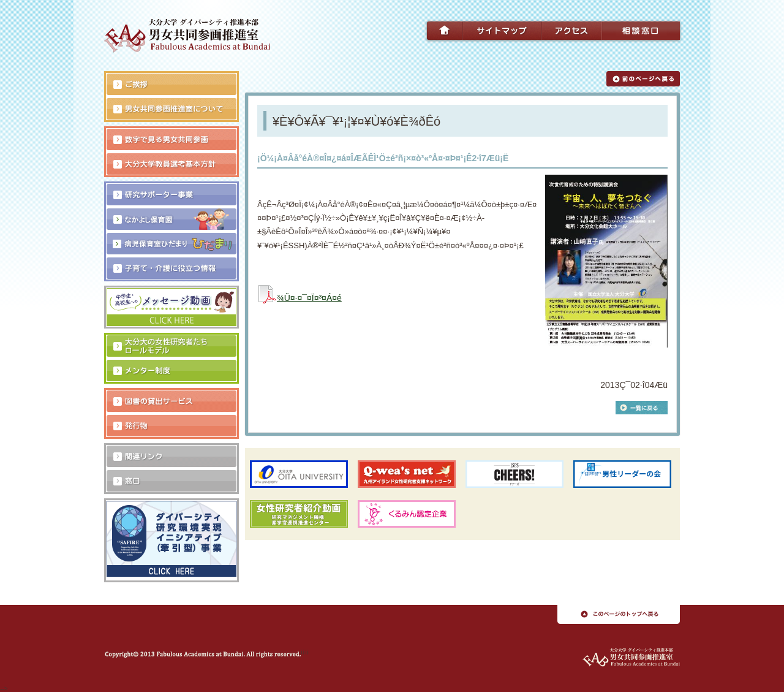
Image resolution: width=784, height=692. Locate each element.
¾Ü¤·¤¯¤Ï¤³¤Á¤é (309, 297)
